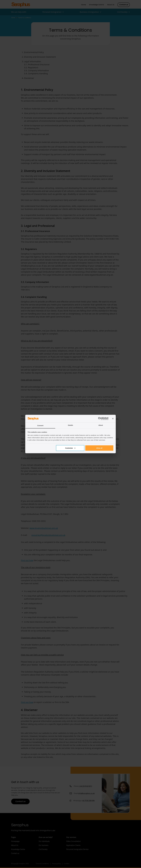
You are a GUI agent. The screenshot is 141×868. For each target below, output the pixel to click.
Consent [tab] (40, 425)
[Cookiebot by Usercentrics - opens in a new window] (100, 419)
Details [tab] (70, 425)
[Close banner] (113, 419)
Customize (70, 448)
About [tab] (101, 425)
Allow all (99, 448)
